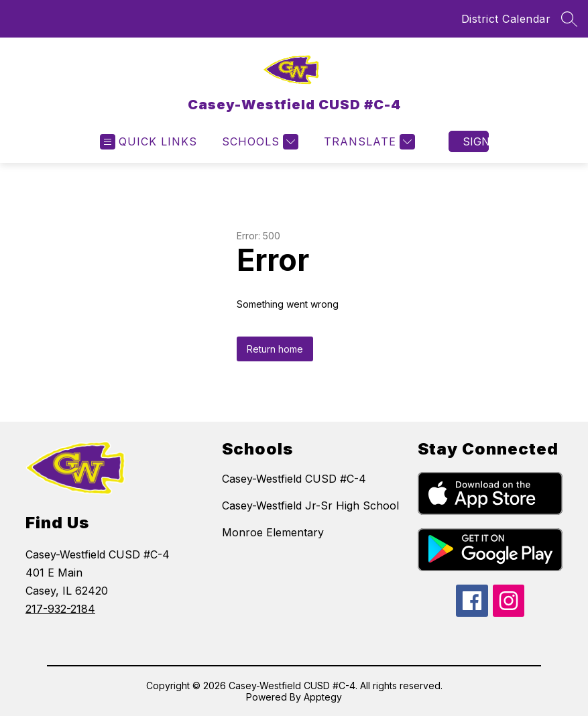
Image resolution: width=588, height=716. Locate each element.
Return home (275, 349)
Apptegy (323, 697)
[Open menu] (149, 142)
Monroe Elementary (273, 532)
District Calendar (506, 19)
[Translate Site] (368, 142)
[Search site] (569, 19)
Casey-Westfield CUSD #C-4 (294, 479)
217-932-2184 (60, 609)
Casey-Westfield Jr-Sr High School (310, 505)
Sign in (476, 141)
